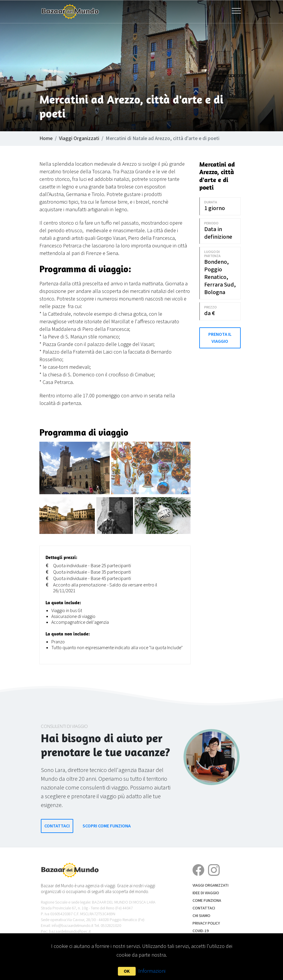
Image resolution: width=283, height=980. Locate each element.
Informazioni (152, 971)
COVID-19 (201, 931)
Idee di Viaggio (206, 893)
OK (127, 971)
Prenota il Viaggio (220, 338)
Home (46, 138)
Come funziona (207, 901)
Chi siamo (201, 916)
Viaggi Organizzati (79, 138)
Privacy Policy (206, 923)
